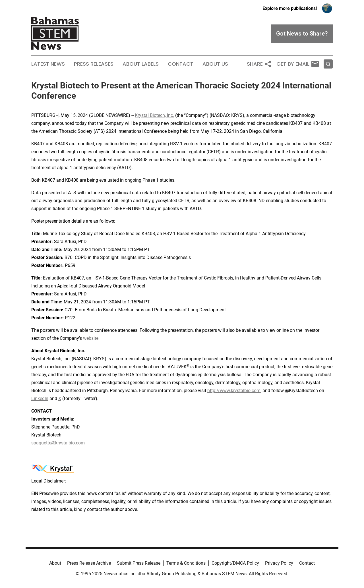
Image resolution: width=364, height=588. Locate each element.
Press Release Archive (89, 563)
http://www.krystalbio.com (234, 391)
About (55, 563)
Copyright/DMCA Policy (235, 563)
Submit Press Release (139, 563)
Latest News (48, 64)
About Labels (141, 64)
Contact (181, 64)
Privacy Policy (279, 563)
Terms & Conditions (186, 563)
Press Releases (94, 64)
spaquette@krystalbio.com (58, 443)
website (91, 338)
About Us (215, 64)
